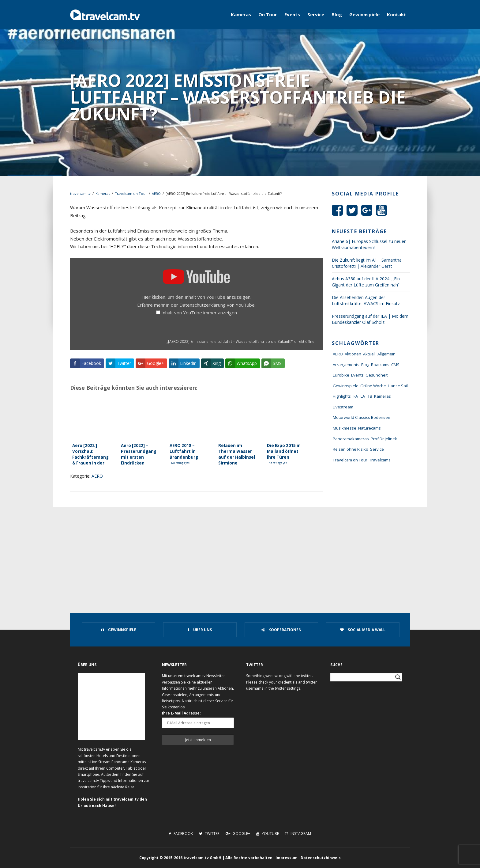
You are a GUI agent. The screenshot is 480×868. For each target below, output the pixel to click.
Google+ (238, 834)
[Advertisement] (240, 553)
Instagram (298, 834)
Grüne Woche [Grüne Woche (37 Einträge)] (373, 386)
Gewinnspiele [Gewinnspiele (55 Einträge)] (346, 386)
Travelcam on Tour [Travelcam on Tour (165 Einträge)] (350, 460)
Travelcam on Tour (131, 193)
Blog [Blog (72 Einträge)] (365, 365)
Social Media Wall (363, 630)
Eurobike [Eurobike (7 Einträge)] (341, 375)
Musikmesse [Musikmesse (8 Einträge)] (345, 428)
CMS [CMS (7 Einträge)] (395, 365)
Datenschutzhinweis (321, 858)
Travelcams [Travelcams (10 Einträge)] (380, 460)
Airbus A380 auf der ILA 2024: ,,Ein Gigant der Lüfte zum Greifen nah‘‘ (366, 282)
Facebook (181, 834)
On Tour (268, 14)
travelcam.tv (80, 193)
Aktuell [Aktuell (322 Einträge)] (369, 354)
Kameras (241, 14)
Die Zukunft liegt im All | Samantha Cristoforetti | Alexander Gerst (367, 263)
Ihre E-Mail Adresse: (181, 713)
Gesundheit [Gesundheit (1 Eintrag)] (377, 375)
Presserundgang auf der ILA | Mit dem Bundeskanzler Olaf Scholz (370, 319)
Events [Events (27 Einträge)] (357, 375)
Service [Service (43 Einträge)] (377, 449)
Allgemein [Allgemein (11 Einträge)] (386, 354)
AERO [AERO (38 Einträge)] (338, 354)
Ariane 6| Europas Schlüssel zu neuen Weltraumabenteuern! (369, 244)
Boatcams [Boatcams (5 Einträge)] (380, 365)
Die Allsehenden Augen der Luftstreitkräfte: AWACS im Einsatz (366, 300)
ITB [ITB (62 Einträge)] (369, 396)
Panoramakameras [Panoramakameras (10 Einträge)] (351, 439)
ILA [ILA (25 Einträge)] (362, 396)
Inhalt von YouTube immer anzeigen (199, 313)
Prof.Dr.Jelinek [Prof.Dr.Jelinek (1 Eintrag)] (384, 439)
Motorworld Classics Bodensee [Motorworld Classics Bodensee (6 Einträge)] (362, 417)
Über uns (200, 630)
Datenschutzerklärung (202, 305)
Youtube (268, 834)
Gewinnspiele (364, 14)
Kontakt (397, 14)
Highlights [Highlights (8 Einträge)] (342, 396)
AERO (156, 193)
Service (316, 14)
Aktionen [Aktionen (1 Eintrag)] (353, 354)
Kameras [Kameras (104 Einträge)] (382, 396)
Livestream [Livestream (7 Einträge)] (343, 407)
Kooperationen (281, 630)
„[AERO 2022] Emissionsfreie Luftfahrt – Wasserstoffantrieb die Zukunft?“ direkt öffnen (242, 341)
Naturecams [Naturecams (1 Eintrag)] (369, 428)
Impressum (287, 858)
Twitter (209, 834)
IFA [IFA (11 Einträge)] (355, 396)
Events (292, 14)
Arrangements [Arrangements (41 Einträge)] (346, 365)
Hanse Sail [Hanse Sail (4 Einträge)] (398, 386)
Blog (337, 14)
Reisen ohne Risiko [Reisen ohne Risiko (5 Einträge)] (351, 449)
